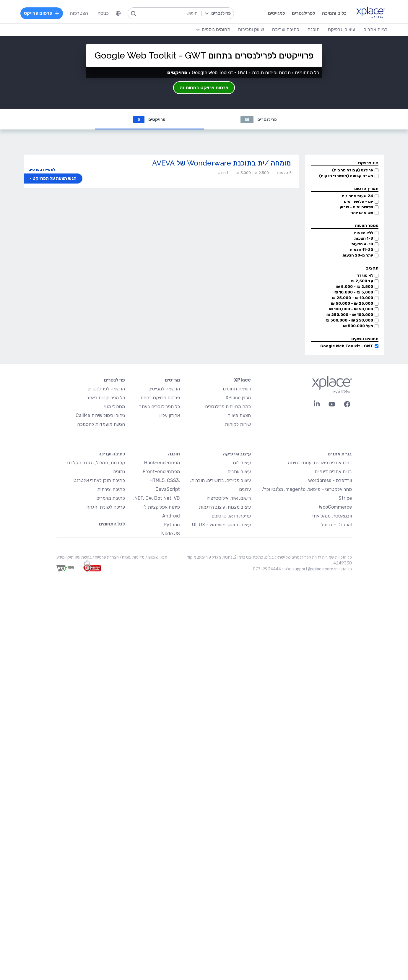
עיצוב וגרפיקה (237, 454)
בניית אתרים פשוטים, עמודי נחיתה (320, 463)
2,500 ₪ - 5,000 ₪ (355, 287)
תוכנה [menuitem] (314, 29)
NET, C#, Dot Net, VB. (157, 498)
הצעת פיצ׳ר (239, 415)
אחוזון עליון (170, 415)
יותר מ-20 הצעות (358, 255)
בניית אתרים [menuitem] (376, 29)
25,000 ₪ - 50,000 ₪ (352, 303)
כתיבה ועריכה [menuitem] (286, 29)
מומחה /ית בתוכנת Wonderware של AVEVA (221, 163)
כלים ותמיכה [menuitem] (334, 13)
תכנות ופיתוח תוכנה (271, 73)
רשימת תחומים (237, 389)
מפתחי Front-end (161, 472)
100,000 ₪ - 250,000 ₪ (350, 315)
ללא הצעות (364, 233)
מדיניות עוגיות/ (132, 557)
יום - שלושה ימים (359, 201)
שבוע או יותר (362, 213)
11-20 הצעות (361, 250)
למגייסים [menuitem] (276, 13)
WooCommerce (335, 507)
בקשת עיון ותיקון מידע (74, 557)
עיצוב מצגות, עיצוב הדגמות (225, 507)
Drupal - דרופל (336, 525)
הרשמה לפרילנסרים (106, 389)
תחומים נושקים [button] (365, 339)
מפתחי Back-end (162, 463)
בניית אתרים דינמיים (333, 472)
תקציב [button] (372, 268)
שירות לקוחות (238, 424)
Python (172, 525)
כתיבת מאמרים (111, 498)
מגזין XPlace (238, 398)
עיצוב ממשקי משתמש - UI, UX (221, 525)
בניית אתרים (340, 454)
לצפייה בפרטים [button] (42, 169)
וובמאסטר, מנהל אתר (331, 516)
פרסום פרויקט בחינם (160, 398)
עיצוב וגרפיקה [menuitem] (342, 29)
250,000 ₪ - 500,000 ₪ (349, 320)
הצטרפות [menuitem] (79, 13)
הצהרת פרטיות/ (105, 557)
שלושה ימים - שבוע (356, 207)
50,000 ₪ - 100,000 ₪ (351, 309)
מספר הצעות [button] (367, 226)
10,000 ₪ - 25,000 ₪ (352, 298)
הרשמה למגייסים (164, 389)
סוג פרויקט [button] (368, 163)
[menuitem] (118, 13)
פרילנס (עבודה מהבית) (353, 170)
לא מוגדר (365, 275)
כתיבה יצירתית (111, 489)
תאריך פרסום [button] (366, 189)
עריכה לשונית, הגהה (106, 507)
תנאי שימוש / (156, 557)
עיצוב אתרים (239, 472)
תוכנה (174, 454)
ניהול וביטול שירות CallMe (100, 415)
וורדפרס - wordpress (330, 480)
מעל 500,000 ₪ (358, 326)
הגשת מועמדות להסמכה (101, 424)
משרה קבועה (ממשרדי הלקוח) (346, 176)
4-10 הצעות (362, 244)
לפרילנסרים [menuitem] (303, 13)
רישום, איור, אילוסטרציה (229, 498)
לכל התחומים (112, 524)
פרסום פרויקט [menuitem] (42, 13)
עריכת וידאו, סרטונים (231, 516)
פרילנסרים (259, 120)
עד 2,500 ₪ (362, 281)
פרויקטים (149, 120)
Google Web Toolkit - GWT (347, 346)
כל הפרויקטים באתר (106, 398)
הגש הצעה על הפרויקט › (53, 179)
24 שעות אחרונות (357, 196)
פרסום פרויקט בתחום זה (204, 88)
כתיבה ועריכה (112, 454)
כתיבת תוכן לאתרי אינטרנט (99, 480)
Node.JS (171, 534)
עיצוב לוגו (242, 463)
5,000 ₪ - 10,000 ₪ (354, 292)
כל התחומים (307, 73)
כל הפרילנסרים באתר (160, 407)
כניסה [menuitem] (103, 13)
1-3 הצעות (364, 238)
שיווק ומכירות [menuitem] (251, 29)
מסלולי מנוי (115, 407)
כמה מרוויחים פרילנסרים (228, 407)
